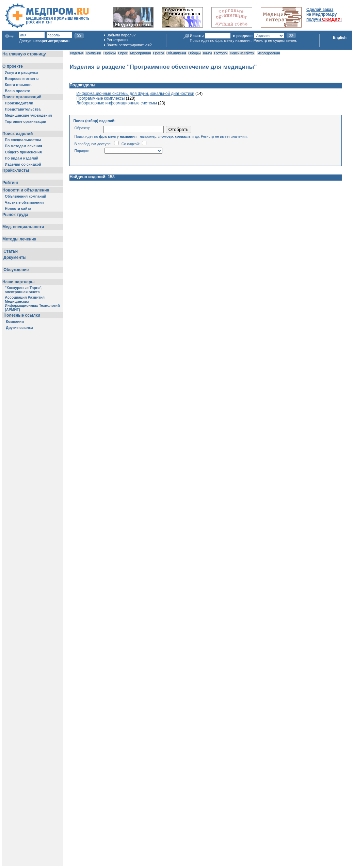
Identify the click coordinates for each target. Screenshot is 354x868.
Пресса (159, 53)
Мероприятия (140, 53)
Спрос (123, 53)
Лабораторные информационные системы (116, 103)
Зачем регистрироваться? (129, 45)
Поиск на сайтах (242, 53)
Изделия (77, 53)
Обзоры (194, 53)
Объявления (176, 53)
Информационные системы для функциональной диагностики (135, 94)
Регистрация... (119, 40)
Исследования (269, 53)
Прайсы (110, 53)
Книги (207, 53)
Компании (93, 53)
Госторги (221, 53)
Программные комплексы (100, 98)
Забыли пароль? (121, 35)
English (340, 37)
